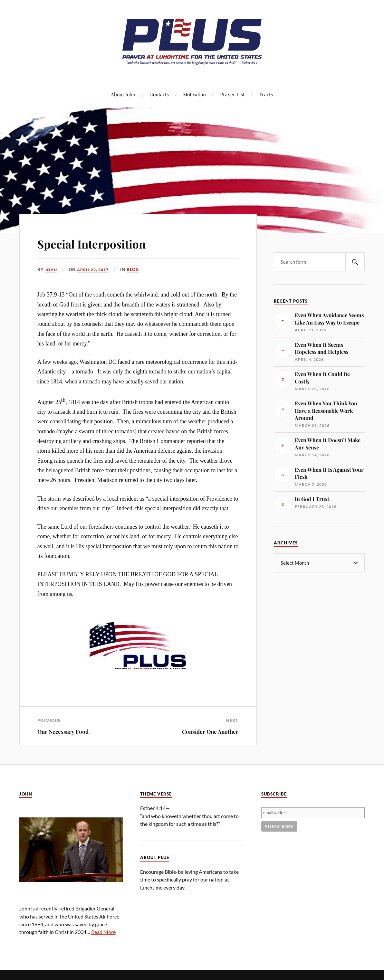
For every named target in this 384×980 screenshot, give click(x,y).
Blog (137, 269)
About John (123, 94)
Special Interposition (106, 243)
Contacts (159, 94)
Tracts (266, 94)
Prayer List (232, 94)
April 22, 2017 (96, 269)
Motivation (194, 94)
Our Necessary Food (63, 731)
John (52, 269)
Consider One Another (210, 731)
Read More (103, 932)
